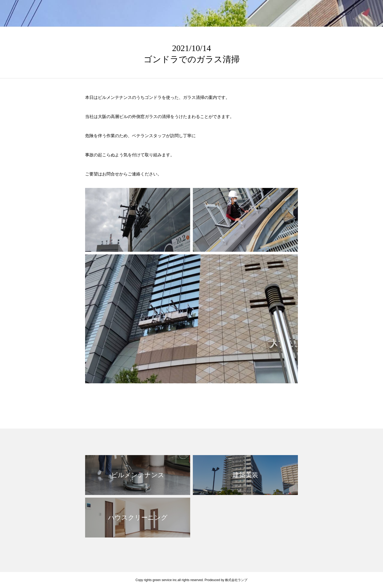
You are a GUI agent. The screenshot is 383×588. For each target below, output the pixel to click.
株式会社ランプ (236, 580)
